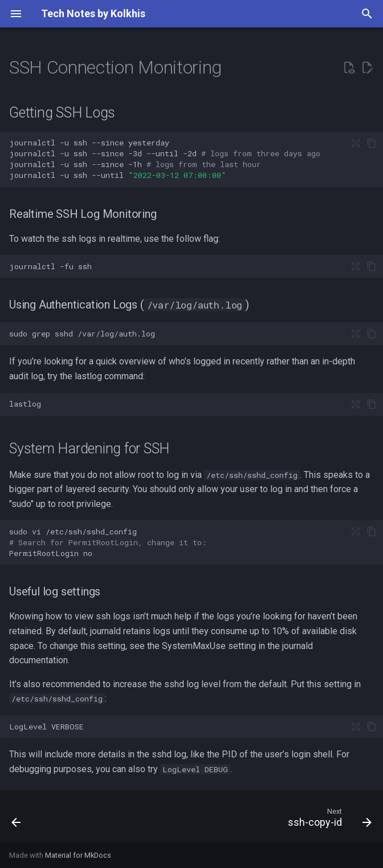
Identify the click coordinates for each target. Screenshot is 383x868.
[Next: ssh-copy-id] (327, 820)
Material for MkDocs (78, 855)
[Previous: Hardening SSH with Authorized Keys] (17, 820)
